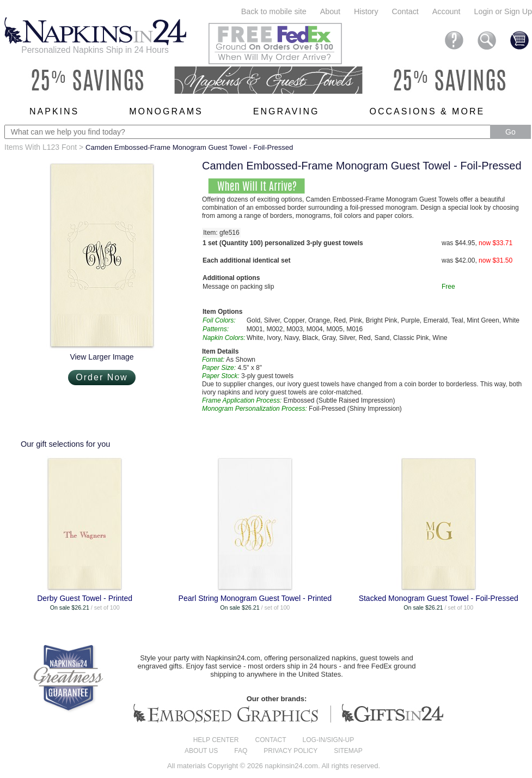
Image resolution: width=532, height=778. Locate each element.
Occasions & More (427, 111)
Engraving (286, 111)
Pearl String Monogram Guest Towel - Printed (255, 598)
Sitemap (348, 751)
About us (201, 751)
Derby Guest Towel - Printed (85, 598)
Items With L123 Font (41, 147)
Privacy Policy (291, 751)
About (330, 11)
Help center (216, 740)
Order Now (102, 377)
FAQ (241, 751)
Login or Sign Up (503, 11)
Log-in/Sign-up (329, 740)
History (366, 11)
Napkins (54, 111)
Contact (405, 11)
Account (447, 11)
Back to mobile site (274, 11)
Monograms (166, 111)
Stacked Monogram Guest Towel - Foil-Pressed (439, 598)
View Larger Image (102, 357)
